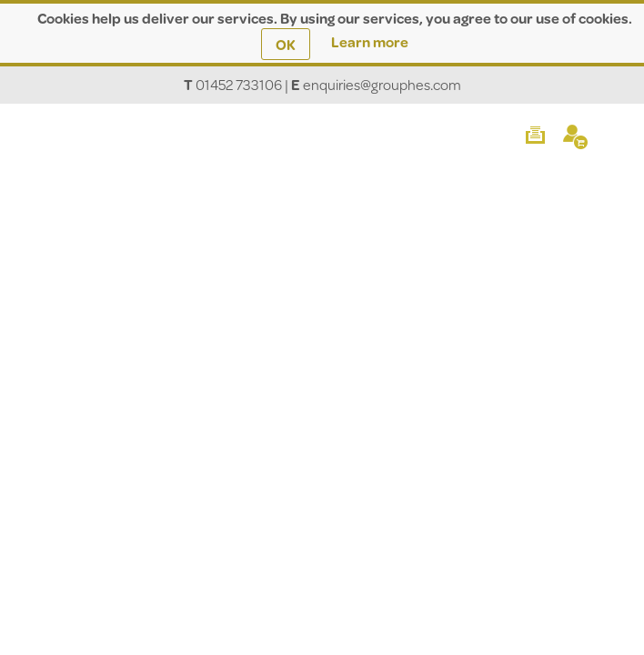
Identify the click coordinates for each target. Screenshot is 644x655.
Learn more (370, 41)
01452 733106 (239, 84)
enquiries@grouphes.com (382, 84)
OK (286, 44)
